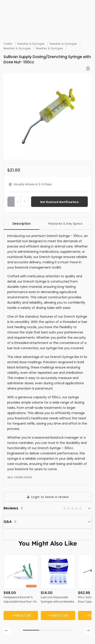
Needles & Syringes (31, 44)
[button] (31, 630)
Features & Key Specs (65, 224)
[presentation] (7, 631)
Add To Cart (59, 202)
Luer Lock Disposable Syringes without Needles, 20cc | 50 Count (58, 602)
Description (22, 224)
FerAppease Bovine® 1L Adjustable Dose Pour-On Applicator (20, 602)
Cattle (8, 44)
